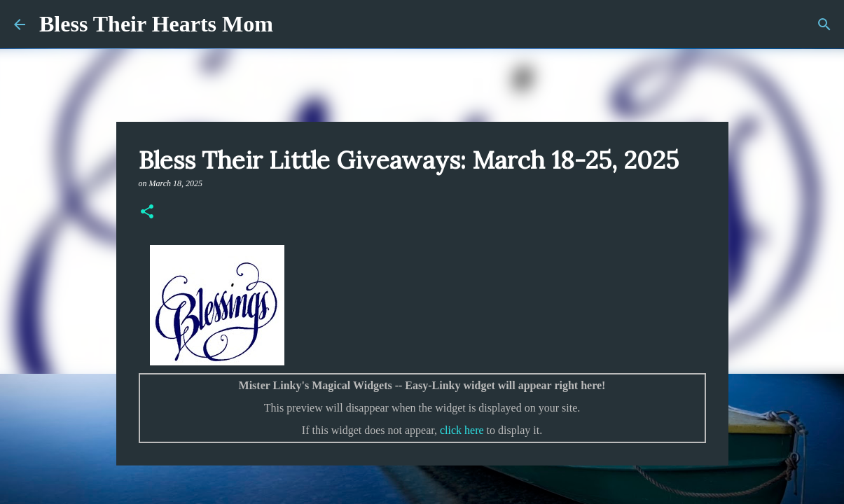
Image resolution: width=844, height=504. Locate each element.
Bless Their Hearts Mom (156, 24)
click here (462, 430)
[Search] (824, 24)
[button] (147, 213)
